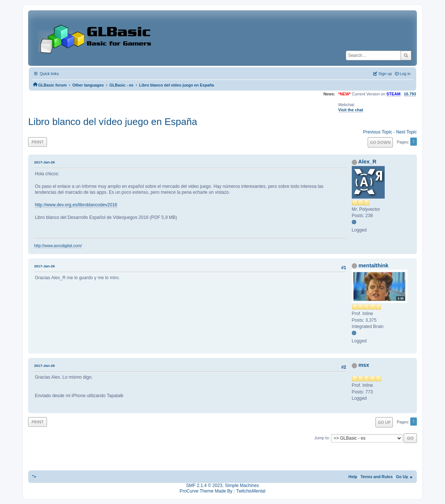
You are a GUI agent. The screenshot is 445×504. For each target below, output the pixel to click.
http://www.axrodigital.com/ (58, 246)
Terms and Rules (377, 477)
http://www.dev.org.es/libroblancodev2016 (76, 205)
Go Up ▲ (405, 477)
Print (38, 142)
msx (364, 365)
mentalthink (373, 265)
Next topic (407, 132)
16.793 (410, 94)
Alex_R (367, 162)
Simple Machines (242, 486)
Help (353, 477)
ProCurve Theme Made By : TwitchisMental (223, 491)
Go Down (380, 142)
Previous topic (378, 132)
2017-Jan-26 (44, 162)
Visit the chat (350, 110)
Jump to (322, 438)
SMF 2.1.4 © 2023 (204, 486)
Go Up (384, 422)
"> (34, 477)
